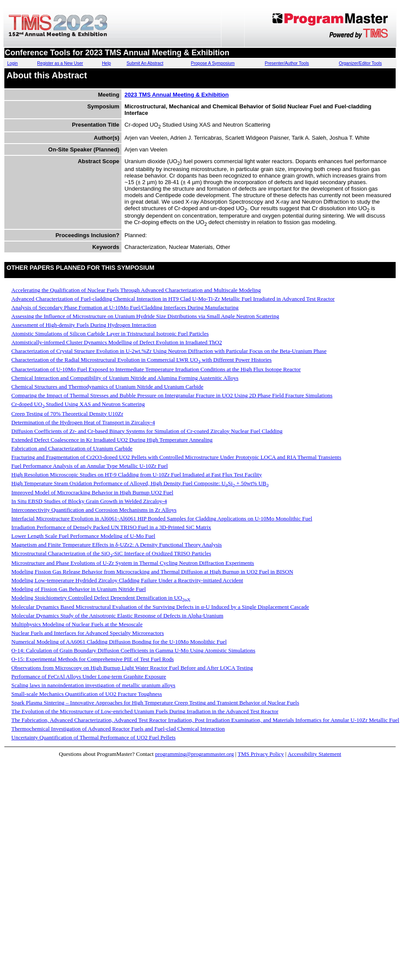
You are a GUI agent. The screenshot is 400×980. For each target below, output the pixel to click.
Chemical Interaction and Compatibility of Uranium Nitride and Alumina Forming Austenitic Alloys (125, 378)
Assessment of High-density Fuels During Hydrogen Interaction (84, 325)
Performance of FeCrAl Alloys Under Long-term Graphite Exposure (89, 676)
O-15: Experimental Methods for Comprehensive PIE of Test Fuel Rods (92, 659)
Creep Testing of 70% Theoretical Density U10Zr (67, 414)
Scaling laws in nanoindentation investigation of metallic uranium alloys (93, 685)
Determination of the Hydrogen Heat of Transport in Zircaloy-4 (83, 422)
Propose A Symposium (213, 63)
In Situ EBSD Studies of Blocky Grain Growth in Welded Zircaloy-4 (89, 501)
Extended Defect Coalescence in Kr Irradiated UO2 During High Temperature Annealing (112, 440)
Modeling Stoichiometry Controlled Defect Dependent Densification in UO (101, 598)
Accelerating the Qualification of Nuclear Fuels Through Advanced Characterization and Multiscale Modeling (136, 290)
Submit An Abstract (145, 63)
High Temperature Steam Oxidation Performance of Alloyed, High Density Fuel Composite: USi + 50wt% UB (140, 483)
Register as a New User (60, 63)
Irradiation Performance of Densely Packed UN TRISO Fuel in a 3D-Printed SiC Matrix (111, 527)
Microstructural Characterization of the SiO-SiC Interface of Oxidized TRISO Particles (111, 553)
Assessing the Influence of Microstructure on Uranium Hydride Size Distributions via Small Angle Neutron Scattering (145, 316)
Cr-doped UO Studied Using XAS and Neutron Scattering (78, 404)
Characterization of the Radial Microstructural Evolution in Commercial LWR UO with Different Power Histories (141, 360)
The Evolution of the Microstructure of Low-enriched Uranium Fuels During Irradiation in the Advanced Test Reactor (145, 711)
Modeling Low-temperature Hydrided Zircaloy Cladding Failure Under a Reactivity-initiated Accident (127, 580)
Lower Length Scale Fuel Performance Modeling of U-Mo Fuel (83, 536)
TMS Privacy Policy (261, 754)
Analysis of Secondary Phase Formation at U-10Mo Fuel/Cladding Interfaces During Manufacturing (125, 307)
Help (106, 63)
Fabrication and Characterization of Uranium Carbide (72, 448)
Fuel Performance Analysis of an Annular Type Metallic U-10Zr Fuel (90, 466)
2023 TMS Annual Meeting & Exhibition (176, 95)
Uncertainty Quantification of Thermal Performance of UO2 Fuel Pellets (93, 737)
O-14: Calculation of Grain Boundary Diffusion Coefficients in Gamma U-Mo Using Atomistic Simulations (133, 650)
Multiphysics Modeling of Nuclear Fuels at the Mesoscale (77, 624)
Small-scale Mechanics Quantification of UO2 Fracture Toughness (87, 694)
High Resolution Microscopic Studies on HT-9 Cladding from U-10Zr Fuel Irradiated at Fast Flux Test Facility (137, 475)
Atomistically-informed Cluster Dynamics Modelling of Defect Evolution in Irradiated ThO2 (117, 342)
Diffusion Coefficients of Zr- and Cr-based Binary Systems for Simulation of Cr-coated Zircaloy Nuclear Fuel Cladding (147, 431)
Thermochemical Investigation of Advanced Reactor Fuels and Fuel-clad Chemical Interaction (118, 729)
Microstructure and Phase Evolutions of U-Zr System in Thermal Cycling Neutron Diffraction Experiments (133, 563)
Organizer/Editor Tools (360, 63)
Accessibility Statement (314, 754)
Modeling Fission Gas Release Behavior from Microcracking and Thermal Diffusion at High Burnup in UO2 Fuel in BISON (152, 572)
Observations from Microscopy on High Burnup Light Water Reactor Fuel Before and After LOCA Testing (132, 668)
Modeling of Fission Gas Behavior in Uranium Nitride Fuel (79, 589)
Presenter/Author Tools (287, 63)
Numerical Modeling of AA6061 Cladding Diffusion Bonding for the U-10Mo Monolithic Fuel (119, 642)
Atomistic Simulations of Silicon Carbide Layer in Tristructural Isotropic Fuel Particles (110, 334)
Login (12, 63)
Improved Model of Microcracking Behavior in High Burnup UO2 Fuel (92, 492)
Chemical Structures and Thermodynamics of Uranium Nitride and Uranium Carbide (107, 387)
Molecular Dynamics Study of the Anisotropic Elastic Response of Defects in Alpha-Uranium (117, 616)
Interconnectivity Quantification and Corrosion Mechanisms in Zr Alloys (94, 510)
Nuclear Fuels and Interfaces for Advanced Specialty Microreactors (88, 633)
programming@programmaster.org (194, 754)
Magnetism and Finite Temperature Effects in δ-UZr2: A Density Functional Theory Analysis (117, 545)
